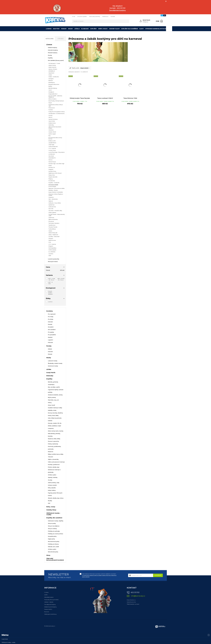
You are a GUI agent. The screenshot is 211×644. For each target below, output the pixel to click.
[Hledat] (128, 21)
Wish (50, 256)
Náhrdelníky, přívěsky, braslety (54, 435)
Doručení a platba (82, 16)
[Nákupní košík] (162, 21)
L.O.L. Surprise (52, 148)
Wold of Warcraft (53, 233)
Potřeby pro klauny (53, 544)
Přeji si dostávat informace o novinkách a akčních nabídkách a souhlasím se (99, 575)
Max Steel (51, 156)
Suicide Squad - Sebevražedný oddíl (57, 215)
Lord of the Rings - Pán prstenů (57, 152)
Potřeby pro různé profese (56, 534)
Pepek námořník (53, 177)
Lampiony (51, 428)
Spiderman (51, 205)
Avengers (51, 79)
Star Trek (51, 209)
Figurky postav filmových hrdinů (55, 494)
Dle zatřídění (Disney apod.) (56, 60)
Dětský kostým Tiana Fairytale (80, 99)
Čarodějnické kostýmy (50, 604)
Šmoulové (51, 221)
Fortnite (51, 110)
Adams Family (52, 65)
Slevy (142, 29)
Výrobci (61, 39)
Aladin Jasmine (52, 67)
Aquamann (51, 73)
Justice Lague (52, 134)
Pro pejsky (51, 332)
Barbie (50, 86)
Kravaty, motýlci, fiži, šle (55, 423)
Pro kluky (51, 319)
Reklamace (105, 16)
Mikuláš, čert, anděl (53, 547)
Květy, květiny (52, 490)
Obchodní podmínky (95, 16)
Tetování (50, 457)
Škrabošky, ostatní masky (55, 363)
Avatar (50, 75)
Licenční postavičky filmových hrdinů (54, 260)
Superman (51, 217)
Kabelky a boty (52, 410)
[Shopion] (160, 627)
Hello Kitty (51, 125)
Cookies (46, 592)
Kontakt (113, 16)
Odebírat (158, 575)
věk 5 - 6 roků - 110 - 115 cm (61, 279)
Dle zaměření (52, 330)
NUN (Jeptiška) (52, 248)
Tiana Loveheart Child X (105, 98)
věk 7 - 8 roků (50, 283)
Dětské (50, 349)
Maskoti (50, 337)
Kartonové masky (53, 366)
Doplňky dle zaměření (130, 29)
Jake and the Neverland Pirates (55, 127)
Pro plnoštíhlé (52, 335)
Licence (49, 29)
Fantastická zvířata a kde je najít (56, 105)
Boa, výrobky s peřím (54, 387)
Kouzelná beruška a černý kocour (55, 138)
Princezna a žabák (53, 185)
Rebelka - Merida (53, 190)
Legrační (50, 340)
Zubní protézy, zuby (54, 483)
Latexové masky (53, 361)
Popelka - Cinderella (54, 183)
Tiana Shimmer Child (130, 98)
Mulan (50, 166)
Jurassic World (52, 132)
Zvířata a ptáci (52, 475)
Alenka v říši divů (53, 69)
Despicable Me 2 (53, 94)
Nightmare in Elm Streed (55, 173)
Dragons (51, 246)
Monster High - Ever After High (56, 164)
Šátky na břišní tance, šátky (56, 454)
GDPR (46, 595)
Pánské (50, 324)
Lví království (52, 154)
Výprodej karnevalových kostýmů (158, 29)
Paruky (64, 29)
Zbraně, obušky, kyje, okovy (56, 498)
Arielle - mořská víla (54, 77)
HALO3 (50, 117)
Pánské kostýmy (53, 53)
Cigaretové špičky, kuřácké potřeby (56, 391)
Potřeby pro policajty (54, 531)
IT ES (50, 242)
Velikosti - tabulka (49, 602)
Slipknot (51, 201)
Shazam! (51, 238)
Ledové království (53, 146)
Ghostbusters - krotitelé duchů (57, 114)
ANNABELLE (52, 71)
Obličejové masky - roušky (53, 514)
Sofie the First (52, 207)
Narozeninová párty (54, 541)
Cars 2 (50, 90)
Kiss (50, 136)
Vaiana (50, 231)
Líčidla (77, 29)
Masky (70, 29)
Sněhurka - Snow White (55, 203)
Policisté (50, 342)
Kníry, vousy (103, 29)
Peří (49, 503)
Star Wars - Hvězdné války (55, 211)
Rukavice (51, 452)
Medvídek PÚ (52, 158)
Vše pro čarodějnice (54, 526)
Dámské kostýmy (53, 50)
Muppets (51, 169)
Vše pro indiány (52, 529)
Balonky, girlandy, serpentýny (53, 383)
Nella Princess (52, 240)
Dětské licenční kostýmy (50, 607)
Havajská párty (52, 536)
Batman (51, 81)
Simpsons (51, 197)
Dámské (50, 322)
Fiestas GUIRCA (48, 609)
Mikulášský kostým (49, 597)
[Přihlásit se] (141, 21)
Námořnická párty (53, 552)
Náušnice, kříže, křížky (54, 439)
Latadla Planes (52, 143)
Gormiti (50, 115)
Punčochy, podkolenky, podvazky (55, 448)
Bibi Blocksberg (53, 88)
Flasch (50, 103)
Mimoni (50, 160)
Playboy (51, 179)
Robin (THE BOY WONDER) (56, 192)
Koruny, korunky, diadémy (55, 413)
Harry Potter (52, 121)
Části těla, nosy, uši (53, 400)
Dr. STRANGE (52, 252)
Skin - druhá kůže (53, 199)
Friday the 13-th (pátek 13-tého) (57, 112)
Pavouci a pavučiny (53, 441)
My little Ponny (52, 171)
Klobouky (85, 29)
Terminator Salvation (54, 223)
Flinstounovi (52, 108)
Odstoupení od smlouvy (50, 614)
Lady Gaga (51, 145)
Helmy (50, 403)
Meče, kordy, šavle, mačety (56, 431)
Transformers (52, 225)
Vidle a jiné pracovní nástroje (56, 462)
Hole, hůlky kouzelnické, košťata (55, 419)
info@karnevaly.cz (138, 596)
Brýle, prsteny (52, 397)
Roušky (50, 501)
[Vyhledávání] (101, 21)
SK (165, 15)
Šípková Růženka (53, 219)
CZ (162, 15)
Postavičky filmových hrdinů (51, 600)
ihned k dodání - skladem (50, 293)
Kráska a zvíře (52, 141)
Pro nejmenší (52, 314)
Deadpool (51, 92)
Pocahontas (52, 181)
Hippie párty (51, 539)
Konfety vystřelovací (54, 465)
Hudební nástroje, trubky (55, 408)
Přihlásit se (146, 22)
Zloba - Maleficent (53, 235)
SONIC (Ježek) (52, 250)
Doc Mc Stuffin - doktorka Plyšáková (55, 96)
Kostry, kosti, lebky (53, 415)
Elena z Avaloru (52, 99)
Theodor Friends (53, 227)
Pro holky (51, 317)
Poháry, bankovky (53, 444)
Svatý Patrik (51, 373)
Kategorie (50, 39)
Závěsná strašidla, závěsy (55, 395)
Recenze (47, 612)
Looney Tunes (52, 150)
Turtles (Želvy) (52, 229)
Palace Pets (52, 175)
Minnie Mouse (52, 162)
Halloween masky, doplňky (56, 521)
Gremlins (51, 254)
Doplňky (93, 29)
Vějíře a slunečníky (53, 459)
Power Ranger (52, 186)
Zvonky (50, 480)
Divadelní (51, 327)
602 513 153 (135, 592)
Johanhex (51, 130)
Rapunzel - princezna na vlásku (57, 188)
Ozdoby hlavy (114, 29)
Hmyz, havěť (51, 405)
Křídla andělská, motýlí (54, 426)
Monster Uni (52, 167)
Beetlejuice (52, 82)
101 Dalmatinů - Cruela (54, 63)
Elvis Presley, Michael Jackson (56, 101)
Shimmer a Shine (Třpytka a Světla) (56, 195)
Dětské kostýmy (53, 48)
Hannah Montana (53, 119)
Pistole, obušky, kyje (54, 467)
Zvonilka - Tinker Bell (54, 237)
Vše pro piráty (52, 523)
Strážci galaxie (52, 212)
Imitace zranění (52, 485)
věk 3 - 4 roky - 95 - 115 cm (52, 279)
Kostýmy (56, 29)
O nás (74, 16)
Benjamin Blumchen (54, 84)
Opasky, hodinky (53, 477)
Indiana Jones (52, 123)
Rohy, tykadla (52, 488)
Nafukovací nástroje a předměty (54, 471)
